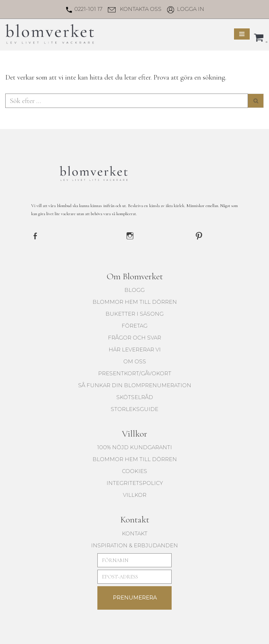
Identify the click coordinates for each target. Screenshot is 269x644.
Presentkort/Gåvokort (135, 372)
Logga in (191, 9)
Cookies (134, 470)
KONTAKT (135, 532)
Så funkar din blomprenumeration (135, 384)
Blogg (134, 289)
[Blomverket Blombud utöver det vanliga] (50, 34)
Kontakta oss (141, 9)
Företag (134, 325)
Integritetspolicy (135, 482)
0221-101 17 (88, 9)
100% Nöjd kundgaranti (134, 446)
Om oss (135, 360)
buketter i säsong (134, 313)
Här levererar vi (135, 348)
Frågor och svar (134, 337)
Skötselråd (135, 396)
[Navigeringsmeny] (242, 34)
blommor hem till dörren (135, 301)
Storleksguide (134, 408)
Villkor (135, 494)
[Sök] (127, 100)
